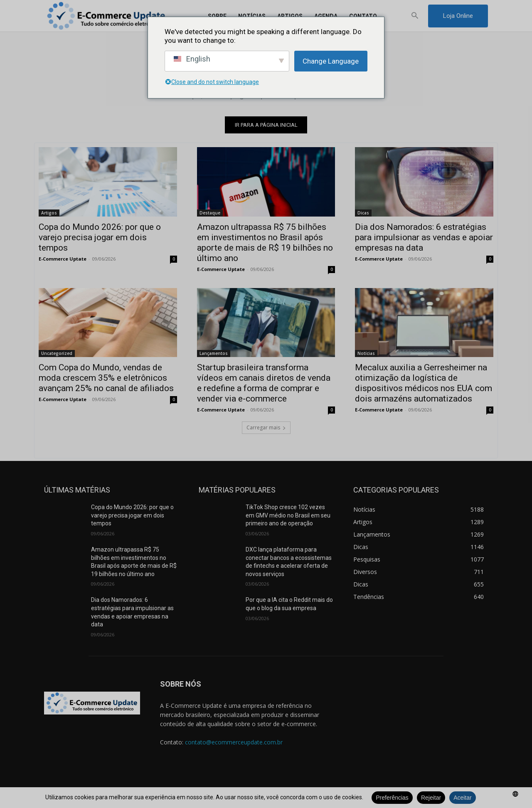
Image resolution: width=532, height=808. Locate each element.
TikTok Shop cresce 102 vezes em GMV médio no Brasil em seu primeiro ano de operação (288, 516)
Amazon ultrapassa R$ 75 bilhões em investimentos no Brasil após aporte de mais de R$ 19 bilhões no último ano (265, 242)
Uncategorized (57, 353)
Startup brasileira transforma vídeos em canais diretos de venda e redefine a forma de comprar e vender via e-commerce (264, 383)
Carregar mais (266, 428)
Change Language (331, 61)
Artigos (49, 212)
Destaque (210, 212)
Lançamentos (214, 353)
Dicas (363, 212)
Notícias (366, 353)
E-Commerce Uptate (63, 258)
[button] (415, 16)
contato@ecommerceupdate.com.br (234, 742)
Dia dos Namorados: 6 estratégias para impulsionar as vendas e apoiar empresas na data (424, 237)
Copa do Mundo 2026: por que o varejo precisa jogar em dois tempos (100, 237)
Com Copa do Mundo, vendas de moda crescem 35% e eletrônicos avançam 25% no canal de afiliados (106, 378)
